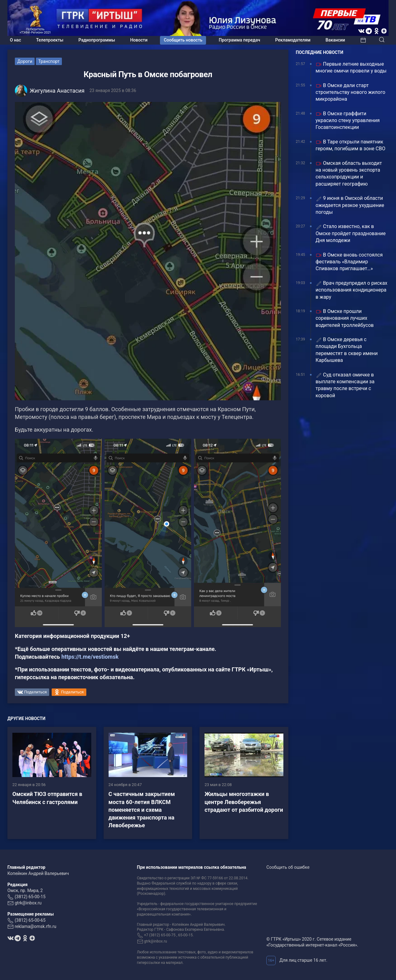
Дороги (25, 61)
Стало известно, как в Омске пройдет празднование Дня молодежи (351, 233)
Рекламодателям (293, 40)
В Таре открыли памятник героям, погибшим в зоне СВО (350, 145)
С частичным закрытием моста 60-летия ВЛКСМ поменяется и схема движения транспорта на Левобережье (142, 810)
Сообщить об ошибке (288, 867)
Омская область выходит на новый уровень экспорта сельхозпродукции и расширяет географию (349, 174)
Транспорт (49, 61)
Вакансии (335, 40)
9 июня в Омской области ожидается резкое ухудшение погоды (350, 205)
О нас (15, 40)
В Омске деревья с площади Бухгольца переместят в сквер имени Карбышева (347, 350)
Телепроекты (50, 40)
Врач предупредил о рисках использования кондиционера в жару (351, 290)
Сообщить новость (183, 40)
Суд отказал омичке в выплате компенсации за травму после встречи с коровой (345, 385)
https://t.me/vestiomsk (90, 657)
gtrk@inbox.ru (28, 903)
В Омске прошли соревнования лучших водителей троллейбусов (345, 318)
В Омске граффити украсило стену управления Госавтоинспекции (348, 121)
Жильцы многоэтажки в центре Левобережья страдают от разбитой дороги (244, 802)
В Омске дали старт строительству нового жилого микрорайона (350, 92)
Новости (139, 40)
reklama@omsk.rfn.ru (35, 926)
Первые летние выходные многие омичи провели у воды (351, 67)
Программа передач (239, 40)
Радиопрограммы (97, 40)
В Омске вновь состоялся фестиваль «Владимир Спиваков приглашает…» (349, 262)
